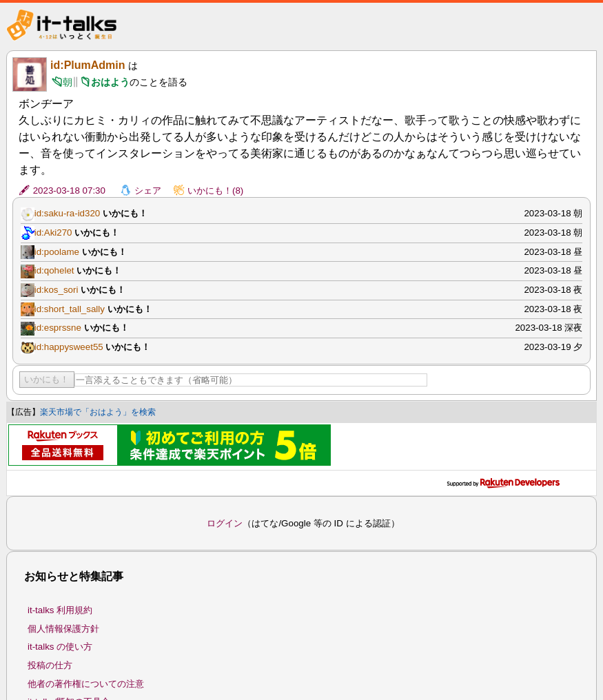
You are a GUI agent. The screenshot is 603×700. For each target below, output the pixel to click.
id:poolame (57, 252)
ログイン (225, 523)
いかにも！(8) (215, 191)
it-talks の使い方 (60, 647)
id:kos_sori (57, 290)
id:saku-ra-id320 (68, 213)
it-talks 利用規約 (60, 610)
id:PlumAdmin (88, 65)
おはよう (110, 82)
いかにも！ (47, 379)
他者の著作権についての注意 (86, 684)
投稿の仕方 (50, 665)
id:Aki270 (53, 233)
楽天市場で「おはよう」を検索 (98, 412)
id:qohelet (54, 270)
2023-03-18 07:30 (69, 191)
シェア (148, 191)
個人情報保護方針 (63, 629)
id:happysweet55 (69, 347)
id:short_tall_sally (70, 309)
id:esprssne (58, 328)
